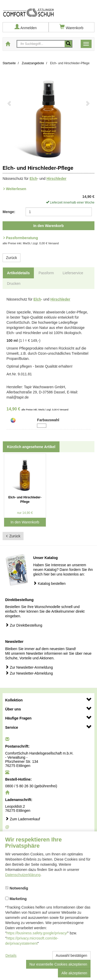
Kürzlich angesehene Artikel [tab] (31, 447)
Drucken (14, 284)
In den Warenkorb (49, 226)
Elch (33, 179)
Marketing (16, 899)
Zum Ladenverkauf (23, 819)
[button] (9, 117)
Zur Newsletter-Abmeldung (29, 673)
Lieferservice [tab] (73, 273)
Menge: (9, 212)
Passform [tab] (46, 273)
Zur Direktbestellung (24, 625)
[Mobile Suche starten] (68, 44)
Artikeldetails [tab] (18, 273)
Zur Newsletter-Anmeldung (29, 667)
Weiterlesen (16, 189)
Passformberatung (22, 238)
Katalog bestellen (49, 583)
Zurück (12, 258)
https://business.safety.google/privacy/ (37, 933)
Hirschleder (57, 179)
